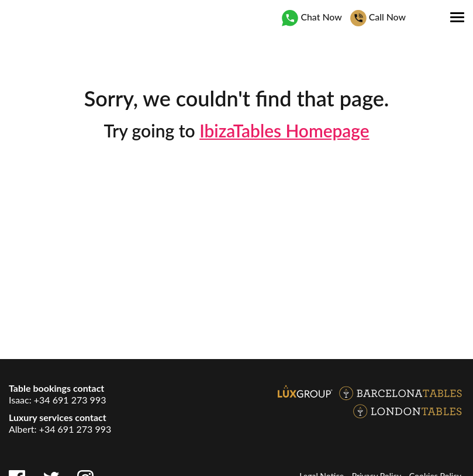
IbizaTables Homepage (284, 130)
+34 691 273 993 (70, 400)
